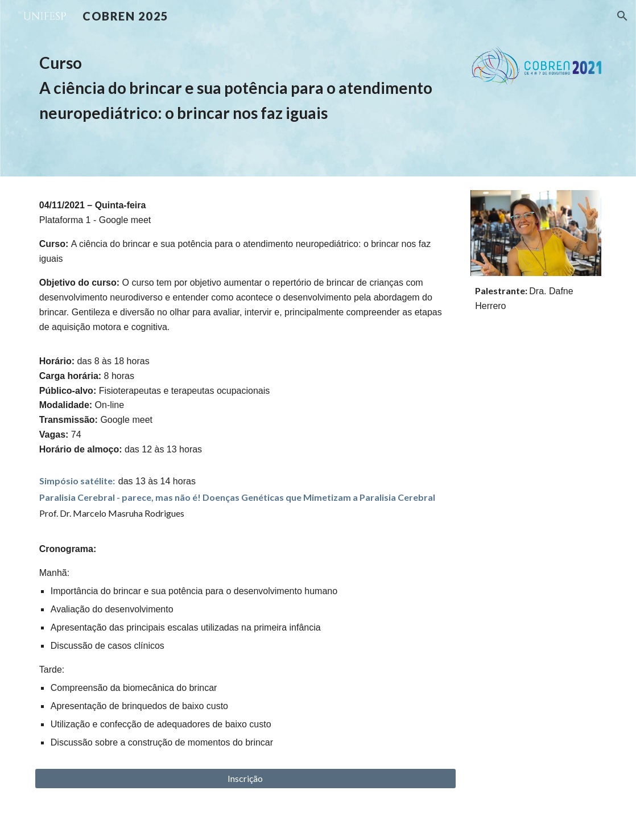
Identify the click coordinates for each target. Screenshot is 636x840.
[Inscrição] (245, 779)
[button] (622, 16)
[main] (245, 88)
